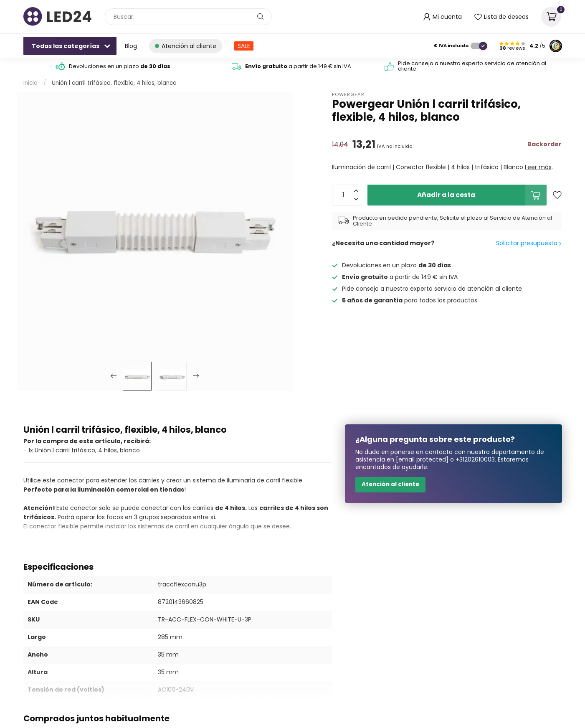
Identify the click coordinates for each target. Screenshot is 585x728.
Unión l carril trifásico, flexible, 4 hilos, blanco (114, 83)
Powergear (348, 95)
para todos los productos (410, 300)
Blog (131, 46)
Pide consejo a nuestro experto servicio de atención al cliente (472, 66)
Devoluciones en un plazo (119, 66)
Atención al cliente (390, 484)
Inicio (30, 83)
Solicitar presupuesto (529, 243)
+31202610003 (475, 459)
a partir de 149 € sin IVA (298, 66)
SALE (244, 46)
